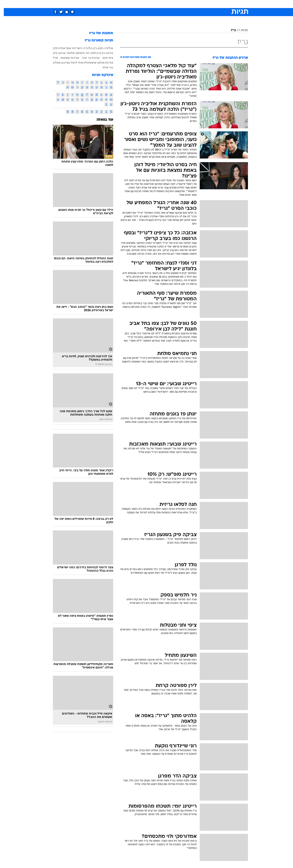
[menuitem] (215, 4)
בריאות (144, 4)
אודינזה (105, 63)
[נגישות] (6, 4)
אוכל (157, 4)
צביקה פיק (56, 53)
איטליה (83, 63)
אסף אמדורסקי (58, 48)
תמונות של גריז (97, 33)
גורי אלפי (104, 67)
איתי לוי (75, 63)
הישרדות (74, 48)
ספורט (204, 4)
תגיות (241, 30)
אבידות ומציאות (66, 58)
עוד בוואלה (101, 120)
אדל (52, 58)
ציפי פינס (104, 58)
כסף (167, 4)
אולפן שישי (94, 63)
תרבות (191, 4)
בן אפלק (54, 63)
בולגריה (84, 48)
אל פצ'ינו (65, 63)
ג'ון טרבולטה (94, 53)
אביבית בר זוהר (87, 58)
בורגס (106, 53)
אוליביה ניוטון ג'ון (99, 48)
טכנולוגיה (115, 4)
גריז (230, 30)
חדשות (218, 4)
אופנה (101, 4)
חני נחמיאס (79, 53)
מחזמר (67, 53)
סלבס (178, 4)
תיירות (131, 4)
